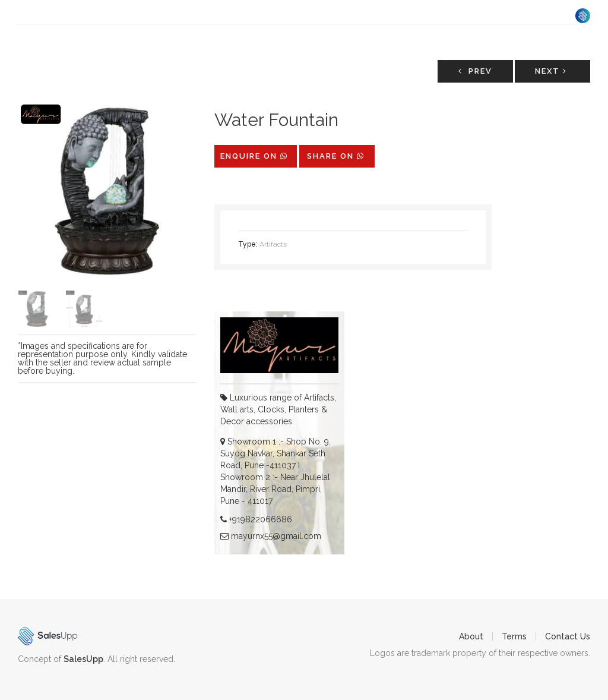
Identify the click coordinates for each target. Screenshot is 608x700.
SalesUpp (83, 659)
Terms (514, 636)
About (471, 636)
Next (551, 71)
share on (336, 156)
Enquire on (254, 156)
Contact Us (568, 636)
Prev (475, 71)
